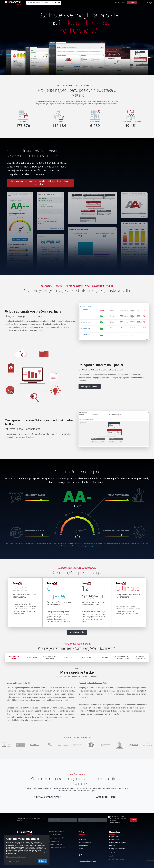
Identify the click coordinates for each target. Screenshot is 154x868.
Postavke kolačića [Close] (14, 861)
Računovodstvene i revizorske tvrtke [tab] (122, 658)
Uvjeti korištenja (115, 822)
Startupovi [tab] (68, 658)
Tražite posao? (83, 840)
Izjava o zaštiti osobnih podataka (16, 857)
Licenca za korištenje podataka (87, 861)
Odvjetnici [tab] (104, 658)
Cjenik (80, 855)
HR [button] (117, 3)
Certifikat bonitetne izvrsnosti (118, 843)
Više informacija (77, 632)
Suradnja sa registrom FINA (117, 849)
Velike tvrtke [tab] (32, 658)
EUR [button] (122, 3)
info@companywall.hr (50, 797)
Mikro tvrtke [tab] (86, 658)
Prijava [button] (132, 3)
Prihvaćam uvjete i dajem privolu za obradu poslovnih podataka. (118, 818)
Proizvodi (112, 846)
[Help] (151, 3)
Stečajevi (112, 853)
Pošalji (133, 820)
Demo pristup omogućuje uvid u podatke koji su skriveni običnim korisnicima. (40, 183)
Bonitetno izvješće (115, 840)
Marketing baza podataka (117, 859)
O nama (81, 837)
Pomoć (81, 852)
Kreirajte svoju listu (90, 386)
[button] (143, 3)
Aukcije (112, 856)
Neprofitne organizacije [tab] (140, 658)
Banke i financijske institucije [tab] (50, 658)
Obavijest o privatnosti (85, 843)
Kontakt (81, 858)
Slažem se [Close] (43, 861)
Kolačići (81, 849)
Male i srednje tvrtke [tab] (14, 658)
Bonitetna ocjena (114, 837)
